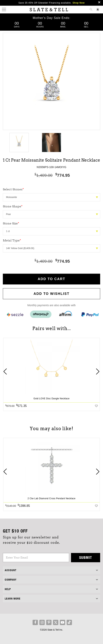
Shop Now (78, 3)
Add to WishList (51, 294)
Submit (86, 557)
